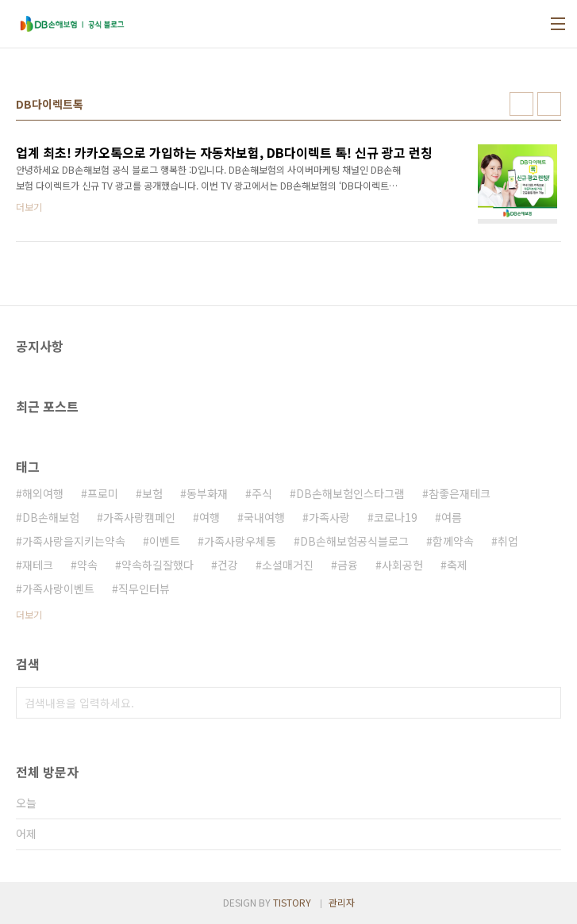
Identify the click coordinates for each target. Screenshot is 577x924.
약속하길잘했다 (158, 565)
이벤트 (165, 541)
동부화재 (207, 493)
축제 (457, 565)
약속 (87, 565)
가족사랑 (329, 517)
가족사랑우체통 (240, 541)
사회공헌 (402, 565)
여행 (210, 517)
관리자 (342, 902)
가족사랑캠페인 (139, 517)
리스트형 (549, 104)
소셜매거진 (288, 565)
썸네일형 (521, 104)
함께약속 (453, 541)
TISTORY (292, 902)
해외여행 (43, 493)
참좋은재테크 (460, 493)
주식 (262, 493)
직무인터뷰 (144, 589)
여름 (452, 517)
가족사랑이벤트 (58, 589)
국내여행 (264, 517)
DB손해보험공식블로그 (354, 541)
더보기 (29, 614)
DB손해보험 (51, 517)
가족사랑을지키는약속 (74, 541)
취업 (508, 541)
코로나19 (396, 517)
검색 (545, 703)
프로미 (103, 493)
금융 (348, 565)
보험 (152, 493)
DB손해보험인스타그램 (350, 493)
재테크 (38, 565)
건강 (228, 565)
